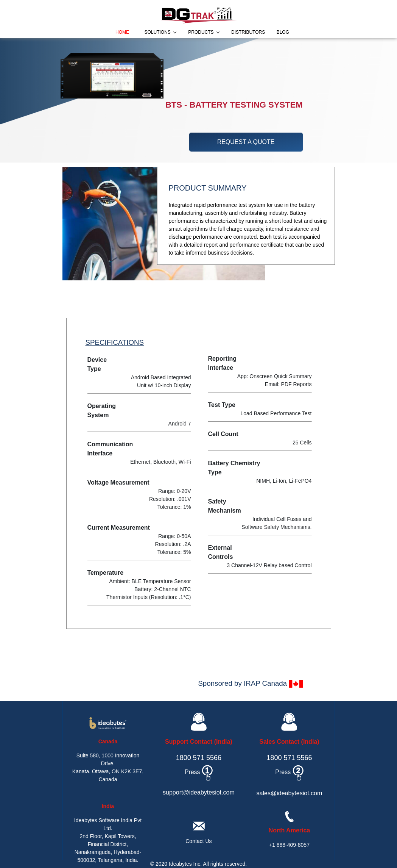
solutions (157, 32)
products (201, 32)
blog (283, 32)
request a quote (246, 142)
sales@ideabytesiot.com (290, 793)
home (122, 32)
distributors (248, 32)
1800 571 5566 (199, 758)
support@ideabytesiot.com (199, 792)
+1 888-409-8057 (289, 845)
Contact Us (198, 841)
